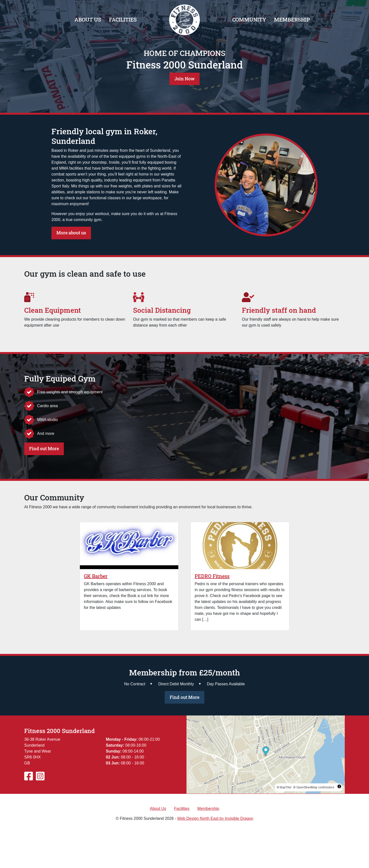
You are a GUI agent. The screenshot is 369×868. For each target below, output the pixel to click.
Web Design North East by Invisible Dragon (215, 818)
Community (249, 20)
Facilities (123, 20)
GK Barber (96, 576)
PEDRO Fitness (212, 576)
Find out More (44, 449)
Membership (292, 20)
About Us (88, 20)
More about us (71, 233)
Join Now (184, 79)
